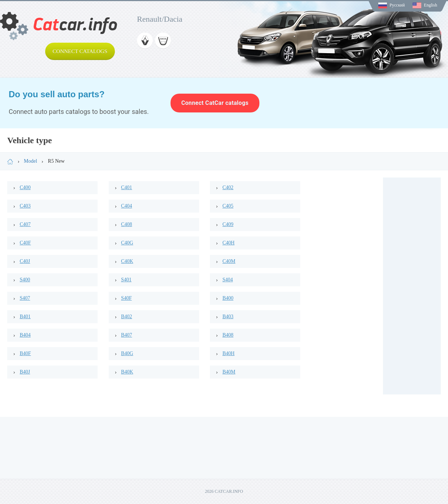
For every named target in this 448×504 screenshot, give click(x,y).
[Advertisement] (412, 286)
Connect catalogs (80, 51)
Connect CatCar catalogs (215, 103)
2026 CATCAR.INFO (224, 491)
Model (31, 161)
